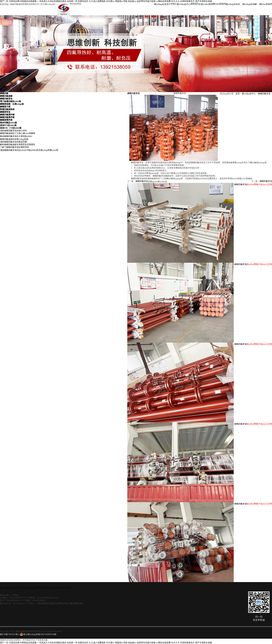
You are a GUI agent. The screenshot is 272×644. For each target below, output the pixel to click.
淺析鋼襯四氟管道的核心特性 (13, 131)
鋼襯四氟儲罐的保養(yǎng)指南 (14, 139)
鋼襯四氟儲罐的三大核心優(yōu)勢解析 (18, 133)
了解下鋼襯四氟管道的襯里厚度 (14, 147)
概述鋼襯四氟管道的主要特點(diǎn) (16, 136)
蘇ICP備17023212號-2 (10, 634)
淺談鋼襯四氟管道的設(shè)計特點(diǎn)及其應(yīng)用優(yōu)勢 (29, 150)
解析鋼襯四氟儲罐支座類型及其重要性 (18, 145)
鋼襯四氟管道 (264, 94)
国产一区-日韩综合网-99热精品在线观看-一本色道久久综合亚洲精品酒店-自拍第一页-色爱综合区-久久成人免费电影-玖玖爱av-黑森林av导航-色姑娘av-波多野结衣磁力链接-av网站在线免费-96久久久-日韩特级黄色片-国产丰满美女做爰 (106, 1)
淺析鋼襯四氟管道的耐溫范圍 (13, 142)
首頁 (238, 94)
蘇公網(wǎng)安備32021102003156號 (38, 634)
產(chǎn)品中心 (249, 94)
